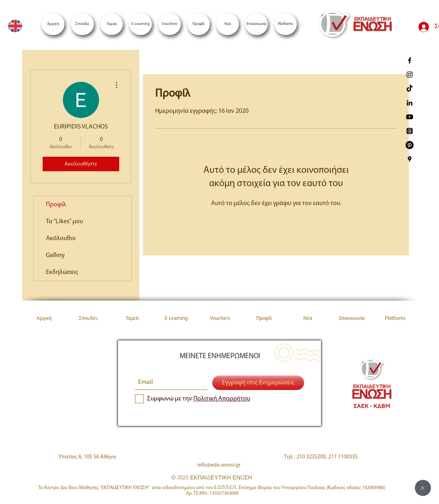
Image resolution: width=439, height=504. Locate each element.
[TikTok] (410, 89)
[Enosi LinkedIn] (410, 103)
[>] (423, 488)
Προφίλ (56, 205)
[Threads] (410, 131)
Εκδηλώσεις (62, 272)
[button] (286, 24)
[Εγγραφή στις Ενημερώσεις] (258, 383)
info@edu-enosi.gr (219, 465)
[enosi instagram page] (410, 75)
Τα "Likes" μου (64, 222)
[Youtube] (410, 117)
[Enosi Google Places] (410, 159)
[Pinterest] (410, 145)
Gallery (55, 255)
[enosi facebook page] (410, 60)
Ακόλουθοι (61, 239)
